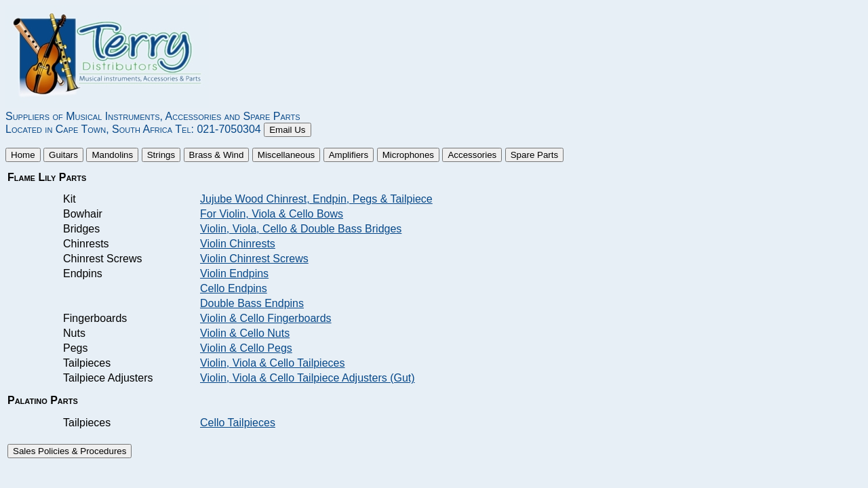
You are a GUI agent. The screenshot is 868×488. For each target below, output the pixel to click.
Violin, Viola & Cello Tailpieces (272, 363)
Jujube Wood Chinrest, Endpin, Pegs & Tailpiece (316, 199)
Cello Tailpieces (238, 423)
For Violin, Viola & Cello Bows (272, 214)
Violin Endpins (234, 273)
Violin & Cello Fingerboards (266, 318)
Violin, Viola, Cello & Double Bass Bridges (301, 229)
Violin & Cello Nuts (245, 333)
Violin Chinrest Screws (254, 259)
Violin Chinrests (238, 244)
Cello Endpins (234, 288)
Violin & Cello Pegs (246, 348)
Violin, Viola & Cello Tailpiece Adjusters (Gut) (308, 378)
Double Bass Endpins (252, 303)
